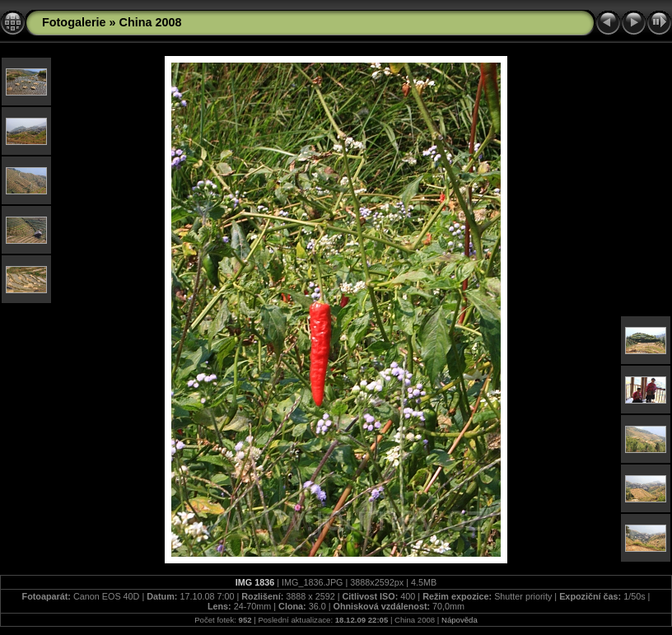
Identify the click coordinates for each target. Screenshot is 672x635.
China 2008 (151, 22)
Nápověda (460, 620)
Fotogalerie (74, 22)
